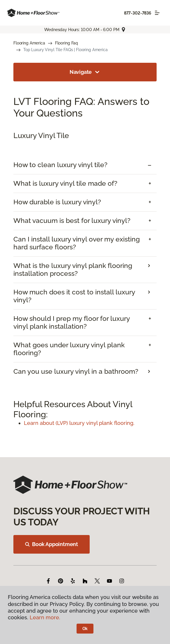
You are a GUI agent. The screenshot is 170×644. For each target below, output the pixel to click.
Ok (85, 629)
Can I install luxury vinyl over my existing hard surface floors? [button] (77, 243)
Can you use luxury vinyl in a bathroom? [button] (76, 371)
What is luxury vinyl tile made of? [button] (65, 183)
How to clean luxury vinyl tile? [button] (60, 165)
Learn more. (45, 617)
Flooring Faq (67, 43)
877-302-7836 (138, 13)
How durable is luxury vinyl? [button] (57, 202)
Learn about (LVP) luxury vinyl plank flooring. (79, 423)
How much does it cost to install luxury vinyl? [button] (74, 296)
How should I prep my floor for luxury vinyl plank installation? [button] (72, 322)
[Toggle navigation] (157, 13)
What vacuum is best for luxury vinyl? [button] (72, 221)
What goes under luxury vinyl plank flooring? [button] (69, 349)
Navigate (85, 72)
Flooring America (29, 43)
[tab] (85, 165)
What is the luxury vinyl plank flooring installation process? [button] (73, 270)
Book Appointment (52, 544)
